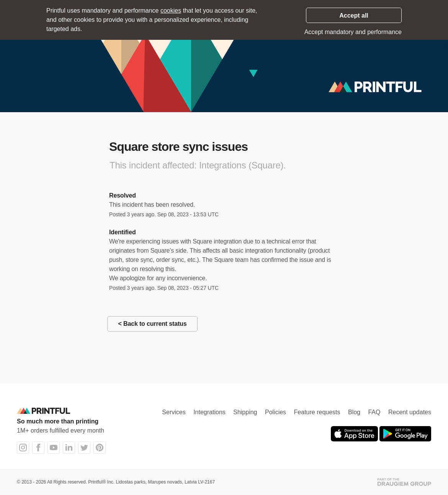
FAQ (374, 412)
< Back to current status (153, 324)
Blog (354, 412)
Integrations (209, 412)
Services (174, 412)
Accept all (354, 16)
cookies (171, 11)
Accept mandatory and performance (353, 32)
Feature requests (317, 412)
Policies (276, 412)
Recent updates (410, 412)
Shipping (245, 412)
